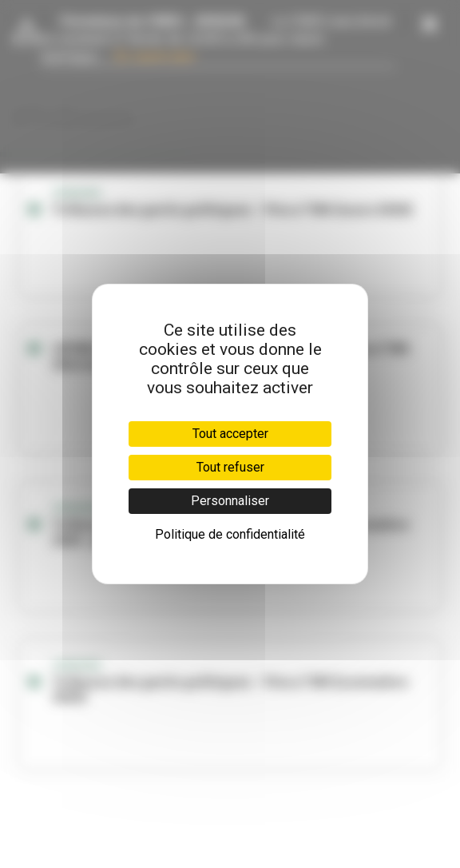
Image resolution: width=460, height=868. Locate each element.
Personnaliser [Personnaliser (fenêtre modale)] (230, 501)
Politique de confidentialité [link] (230, 534)
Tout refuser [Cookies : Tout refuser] (230, 467)
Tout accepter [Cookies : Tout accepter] (230, 434)
